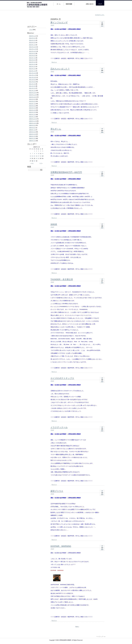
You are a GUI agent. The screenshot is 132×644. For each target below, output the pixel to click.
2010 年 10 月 (33, 97)
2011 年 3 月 (32, 86)
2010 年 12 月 (33, 93)
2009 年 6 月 (32, 132)
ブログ (52, 25)
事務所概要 (69, 3)
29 (35, 161)
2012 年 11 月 (33, 49)
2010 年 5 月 (32, 108)
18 (41, 156)
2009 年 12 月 (33, 119)
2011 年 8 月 (32, 82)
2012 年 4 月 (32, 64)
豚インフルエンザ (59, 22)
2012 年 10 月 (33, 51)
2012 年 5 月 (32, 62)
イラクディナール (59, 427)
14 (33, 156)
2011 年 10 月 (33, 77)
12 (43, 154)
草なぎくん (56, 129)
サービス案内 (79, 3)
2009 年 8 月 (32, 128)
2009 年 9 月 (32, 125)
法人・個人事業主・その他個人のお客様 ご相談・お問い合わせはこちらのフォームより (36, 18)
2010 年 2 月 (32, 115)
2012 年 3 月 (32, 67)
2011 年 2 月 (32, 88)
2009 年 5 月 (32, 134)
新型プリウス (57, 491)
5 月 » (41, 163)
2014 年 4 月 (32, 40)
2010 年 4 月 (32, 110)
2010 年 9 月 (32, 99)
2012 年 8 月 (32, 56)
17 (39, 156)
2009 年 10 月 (33, 123)
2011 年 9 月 (32, 80)
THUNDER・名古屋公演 (62, 279)
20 (30, 158)
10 (39, 154)
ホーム (59, 3)
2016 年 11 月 (33, 36)
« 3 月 (32, 163)
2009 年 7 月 (32, 130)
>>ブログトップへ (100, 15)
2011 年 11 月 (33, 75)
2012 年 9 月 (32, 53)
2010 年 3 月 (32, 112)
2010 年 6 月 (32, 106)
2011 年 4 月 (32, 84)
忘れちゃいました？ (60, 69)
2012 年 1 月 (32, 71)
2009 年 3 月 (32, 138)
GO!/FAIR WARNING (61, 546)
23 (37, 158)
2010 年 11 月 (33, 95)
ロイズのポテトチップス (62, 378)
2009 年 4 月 (32, 136)
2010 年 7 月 (32, 104)
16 (37, 156)
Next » (77, 627)
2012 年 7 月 (32, 58)
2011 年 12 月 (33, 73)
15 (35, 156)
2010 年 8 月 (32, 101)
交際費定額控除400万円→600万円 (66, 172)
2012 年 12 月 (33, 47)
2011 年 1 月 (32, 91)
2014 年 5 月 (32, 38)
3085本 (54, 224)
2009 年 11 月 (33, 121)
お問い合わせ (90, 3)
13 (30, 156)
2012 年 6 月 (32, 60)
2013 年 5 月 (32, 43)
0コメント (54, 62)
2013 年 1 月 (32, 45)
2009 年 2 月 (32, 141)
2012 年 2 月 (32, 69)
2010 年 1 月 (32, 117)
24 (39, 158)
